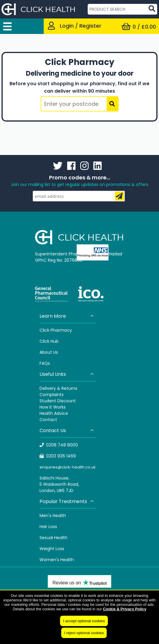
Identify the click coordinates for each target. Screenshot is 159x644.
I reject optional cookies (84, 633)
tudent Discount (59, 401)
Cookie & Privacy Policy (125, 609)
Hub (55, 341)
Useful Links (67, 374)
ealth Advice (55, 413)
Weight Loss (52, 549)
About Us (49, 352)
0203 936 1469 (58, 456)
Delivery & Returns (58, 388)
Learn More (67, 316)
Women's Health (57, 560)
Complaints (52, 395)
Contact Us (67, 430)
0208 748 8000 (59, 445)
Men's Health (53, 516)
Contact (48, 420)
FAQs (45, 363)
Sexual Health (53, 538)
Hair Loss (48, 527)
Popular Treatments (67, 501)
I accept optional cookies (84, 621)
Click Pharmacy (56, 330)
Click (45, 341)
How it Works (53, 407)
